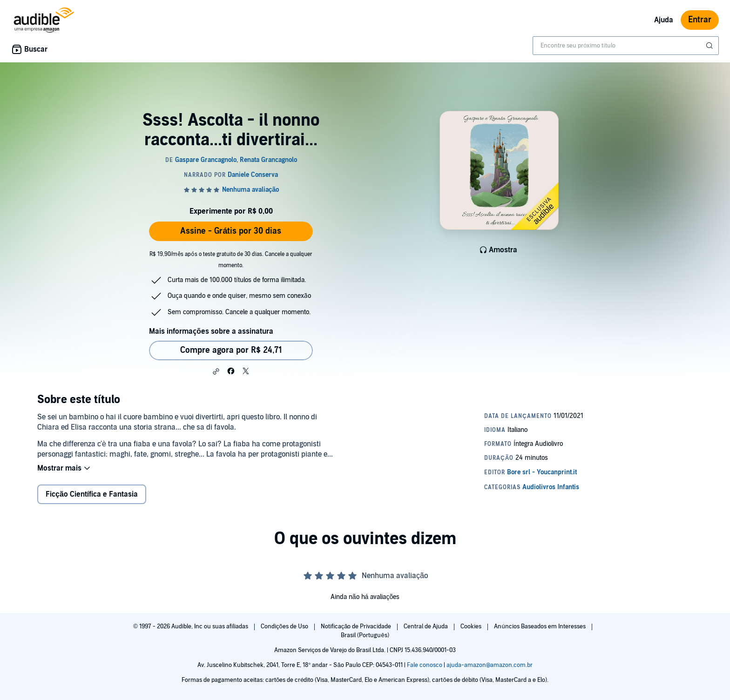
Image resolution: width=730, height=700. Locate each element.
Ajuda (664, 20)
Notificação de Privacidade (357, 626)
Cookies (472, 626)
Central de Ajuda (426, 626)
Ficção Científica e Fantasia (92, 494)
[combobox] (626, 46)
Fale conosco (425, 665)
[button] (216, 371)
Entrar (700, 20)
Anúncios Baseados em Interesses (540, 626)
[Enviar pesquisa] (710, 46)
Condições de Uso (285, 626)
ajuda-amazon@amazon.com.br (490, 665)
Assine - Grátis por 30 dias (231, 231)
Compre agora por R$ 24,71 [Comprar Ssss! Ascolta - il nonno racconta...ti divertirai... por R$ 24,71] (231, 350)
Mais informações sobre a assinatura (211, 331)
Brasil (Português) (365, 635)
